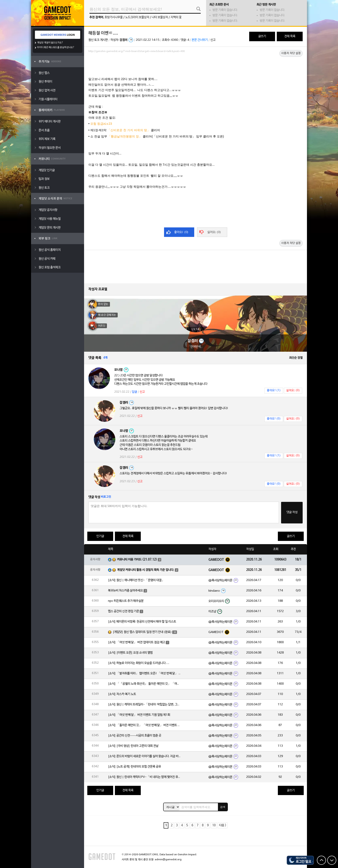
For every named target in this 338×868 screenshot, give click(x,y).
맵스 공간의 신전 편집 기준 (124, 611)
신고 (213, 40)
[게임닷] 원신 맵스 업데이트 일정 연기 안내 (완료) (142, 632)
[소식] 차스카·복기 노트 (122, 694)
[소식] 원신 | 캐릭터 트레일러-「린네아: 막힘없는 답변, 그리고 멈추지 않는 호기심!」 (145, 705)
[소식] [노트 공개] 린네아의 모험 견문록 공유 (135, 767)
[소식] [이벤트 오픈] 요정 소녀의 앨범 (130, 653)
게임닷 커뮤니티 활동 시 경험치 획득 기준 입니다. (146, 570)
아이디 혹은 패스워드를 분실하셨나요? (56, 47)
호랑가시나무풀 (114, 17)
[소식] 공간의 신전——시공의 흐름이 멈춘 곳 (135, 736)
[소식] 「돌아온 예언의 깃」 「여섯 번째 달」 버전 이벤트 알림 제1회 (145, 725)
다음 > (223, 825)
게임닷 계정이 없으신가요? (50, 43)
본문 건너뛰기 (200, 40)
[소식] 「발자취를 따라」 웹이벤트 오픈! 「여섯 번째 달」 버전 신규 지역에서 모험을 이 (145, 673)
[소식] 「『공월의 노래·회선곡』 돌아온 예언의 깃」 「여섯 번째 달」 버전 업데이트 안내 (145, 684)
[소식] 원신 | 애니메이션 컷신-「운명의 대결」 (136, 580)
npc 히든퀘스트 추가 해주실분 (126, 601)
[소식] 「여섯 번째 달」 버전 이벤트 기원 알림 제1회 (139, 715)
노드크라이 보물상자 (137, 17)
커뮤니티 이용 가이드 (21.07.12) (137, 560)
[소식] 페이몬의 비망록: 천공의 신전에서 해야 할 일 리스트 (142, 622)
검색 (223, 807)
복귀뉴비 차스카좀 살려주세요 (125, 591)
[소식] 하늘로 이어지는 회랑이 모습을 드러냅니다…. (139, 663)
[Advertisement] (196, 66)
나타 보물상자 (160, 17)
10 (214, 825)
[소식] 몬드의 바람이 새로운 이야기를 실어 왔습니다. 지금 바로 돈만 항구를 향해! (145, 756)
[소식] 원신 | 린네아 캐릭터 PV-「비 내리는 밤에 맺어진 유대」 (145, 777)
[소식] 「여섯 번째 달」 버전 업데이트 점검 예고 (137, 642)
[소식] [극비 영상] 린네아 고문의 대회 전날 (133, 746)
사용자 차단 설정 (291, 53)
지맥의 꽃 (176, 17)
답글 (135, 392)
